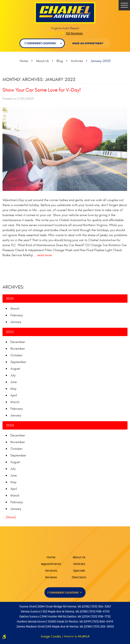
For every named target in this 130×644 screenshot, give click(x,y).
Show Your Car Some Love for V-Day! (42, 90)
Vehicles (79, 564)
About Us (42, 61)
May (13, 389)
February (17, 315)
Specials (79, 571)
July (13, 375)
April (14, 395)
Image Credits (51, 637)
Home (24, 61)
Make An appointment (88, 43)
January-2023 (101, 61)
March (15, 309)
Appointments (51, 564)
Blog (60, 61)
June (14, 382)
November (18, 349)
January (16, 322)
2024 (10, 425)
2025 (10, 332)
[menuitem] (51, 557)
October (16, 355)
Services (51, 571)
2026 (10, 299)
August (15, 369)
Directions (79, 577)
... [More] (9, 517)
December (18, 342)
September (18, 362)
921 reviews (74, 34)
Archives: (13, 287)
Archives (77, 61)
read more (45, 255)
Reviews (51, 577)
